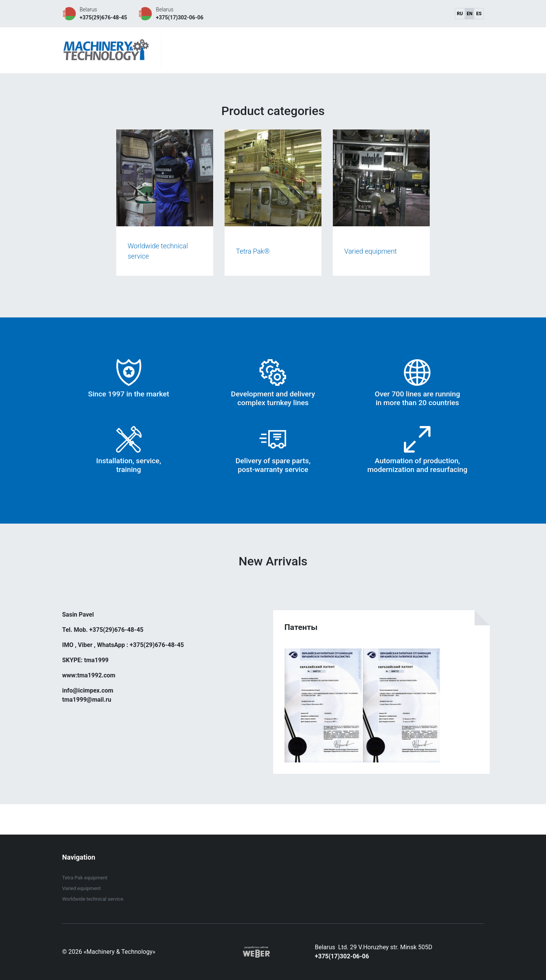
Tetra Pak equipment (85, 878)
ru (460, 14)
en (469, 14)
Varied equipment (82, 888)
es (479, 14)
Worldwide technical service (93, 899)
